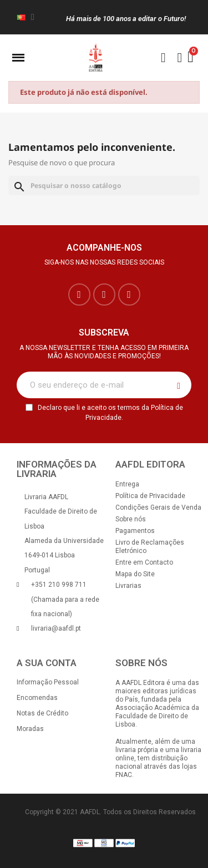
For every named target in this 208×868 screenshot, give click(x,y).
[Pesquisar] (104, 186)
